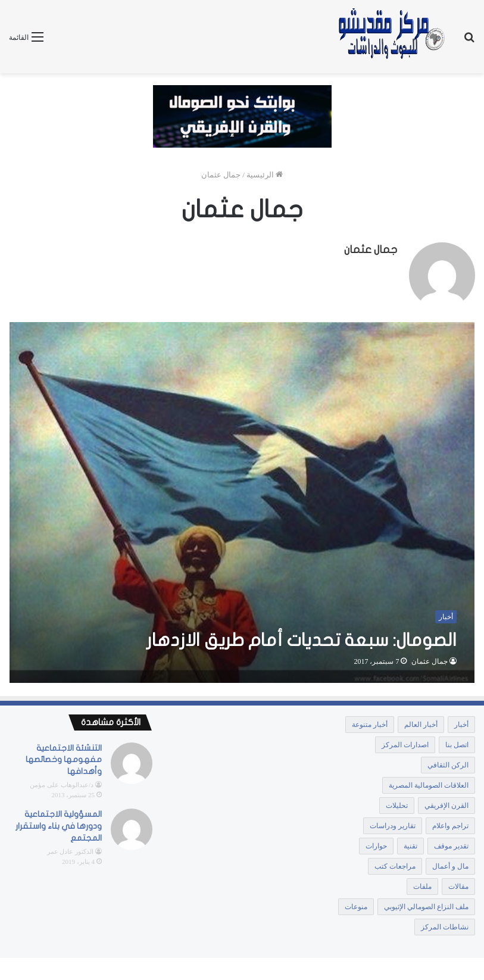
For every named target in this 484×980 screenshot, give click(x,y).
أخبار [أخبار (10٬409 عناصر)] (461, 722)
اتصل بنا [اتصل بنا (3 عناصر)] (457, 742)
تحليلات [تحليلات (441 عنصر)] (397, 803)
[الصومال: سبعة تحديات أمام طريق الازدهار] (242, 500)
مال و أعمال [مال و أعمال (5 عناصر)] (450, 864)
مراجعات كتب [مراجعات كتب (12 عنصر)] (395, 864)
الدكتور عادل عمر (71, 850)
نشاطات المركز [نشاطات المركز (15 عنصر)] (445, 925)
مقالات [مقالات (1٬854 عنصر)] (458, 884)
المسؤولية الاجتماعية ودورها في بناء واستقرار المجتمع (59, 824)
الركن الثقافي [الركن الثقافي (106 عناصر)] (448, 763)
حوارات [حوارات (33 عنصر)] (376, 844)
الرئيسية (265, 175)
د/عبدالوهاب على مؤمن (62, 783)
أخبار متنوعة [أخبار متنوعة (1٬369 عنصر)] (370, 722)
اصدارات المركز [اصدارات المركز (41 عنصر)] (405, 742)
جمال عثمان (371, 250)
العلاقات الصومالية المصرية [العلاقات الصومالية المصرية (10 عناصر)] (429, 783)
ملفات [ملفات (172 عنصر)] (422, 884)
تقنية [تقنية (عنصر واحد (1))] (410, 844)
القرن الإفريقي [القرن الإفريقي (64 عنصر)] (446, 803)
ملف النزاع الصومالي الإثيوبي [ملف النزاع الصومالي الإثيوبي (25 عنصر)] (426, 904)
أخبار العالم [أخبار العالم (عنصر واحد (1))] (421, 722)
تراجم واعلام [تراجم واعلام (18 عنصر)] (450, 823)
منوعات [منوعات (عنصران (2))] (356, 904)
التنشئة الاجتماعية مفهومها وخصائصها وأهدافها (64, 757)
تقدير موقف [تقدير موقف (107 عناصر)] (451, 844)
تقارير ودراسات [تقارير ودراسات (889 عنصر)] (393, 823)
